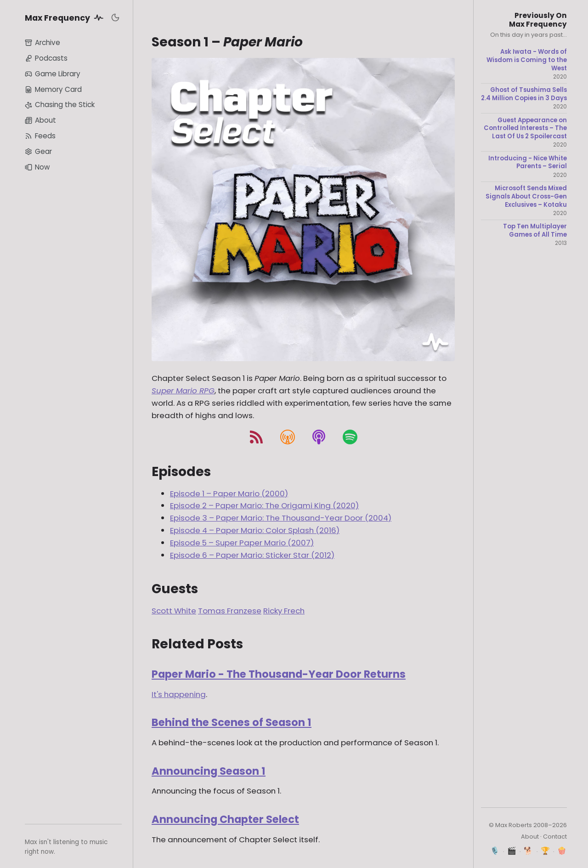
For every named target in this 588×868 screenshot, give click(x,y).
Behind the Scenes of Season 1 (232, 722)
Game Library (53, 74)
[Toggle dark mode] (115, 17)
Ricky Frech (284, 611)
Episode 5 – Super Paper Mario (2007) (242, 543)
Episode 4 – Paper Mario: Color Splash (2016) (255, 530)
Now (37, 167)
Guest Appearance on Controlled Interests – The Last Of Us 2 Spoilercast (525, 128)
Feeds (40, 136)
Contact (555, 837)
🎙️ (495, 851)
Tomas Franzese (230, 611)
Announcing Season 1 (209, 771)
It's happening (179, 694)
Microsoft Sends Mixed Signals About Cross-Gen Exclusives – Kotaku (526, 196)
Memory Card (53, 89)
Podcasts (46, 58)
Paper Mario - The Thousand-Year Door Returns (279, 674)
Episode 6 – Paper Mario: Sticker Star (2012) (252, 555)
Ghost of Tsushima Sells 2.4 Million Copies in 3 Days (524, 94)
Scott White (174, 611)
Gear (38, 151)
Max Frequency (66, 17)
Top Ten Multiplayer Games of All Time (535, 230)
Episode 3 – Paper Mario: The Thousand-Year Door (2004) (281, 518)
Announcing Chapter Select (225, 819)
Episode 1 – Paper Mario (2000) (229, 494)
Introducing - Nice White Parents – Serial (528, 162)
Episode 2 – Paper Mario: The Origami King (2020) (264, 505)
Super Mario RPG (183, 391)
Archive (42, 43)
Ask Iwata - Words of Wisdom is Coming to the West (527, 60)
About (40, 120)
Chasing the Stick (60, 105)
